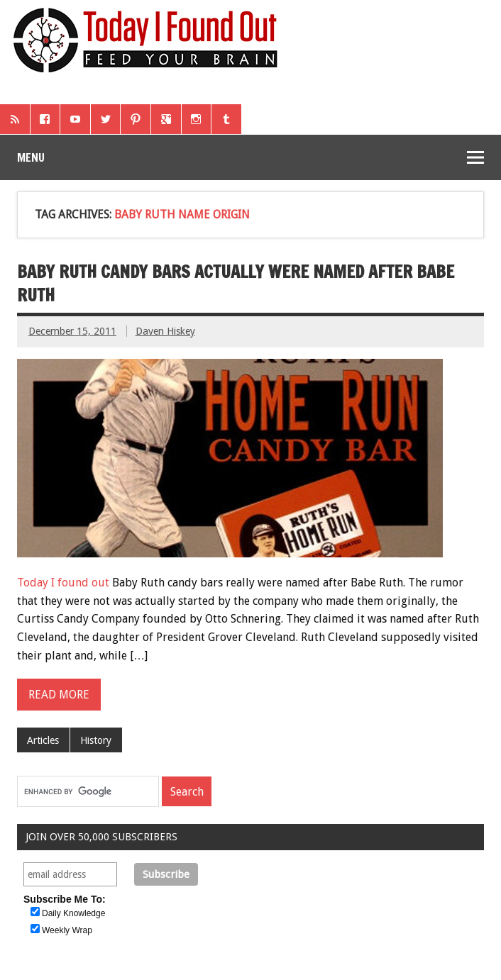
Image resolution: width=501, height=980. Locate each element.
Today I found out (63, 583)
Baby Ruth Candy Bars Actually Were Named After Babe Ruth (236, 284)
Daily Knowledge (73, 913)
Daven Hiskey (165, 331)
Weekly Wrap (67, 930)
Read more (59, 695)
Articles (43, 740)
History (96, 740)
